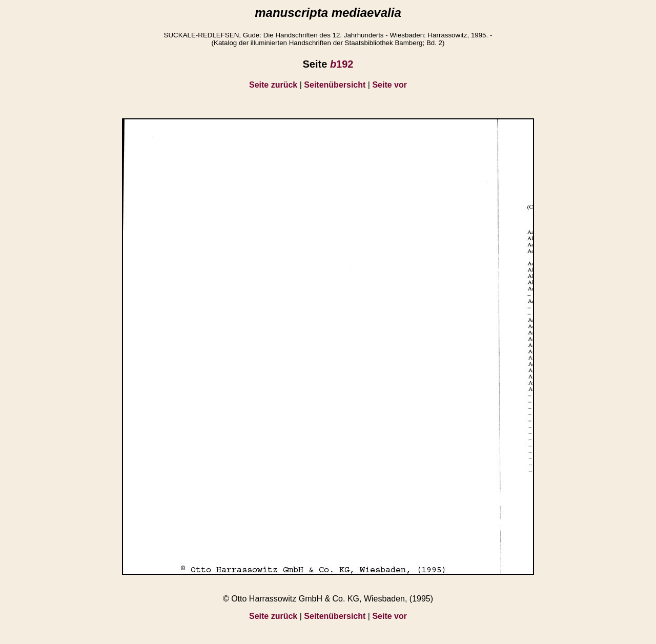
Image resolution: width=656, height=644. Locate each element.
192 (342, 64)
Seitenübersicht (335, 85)
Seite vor (389, 85)
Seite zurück (273, 85)
